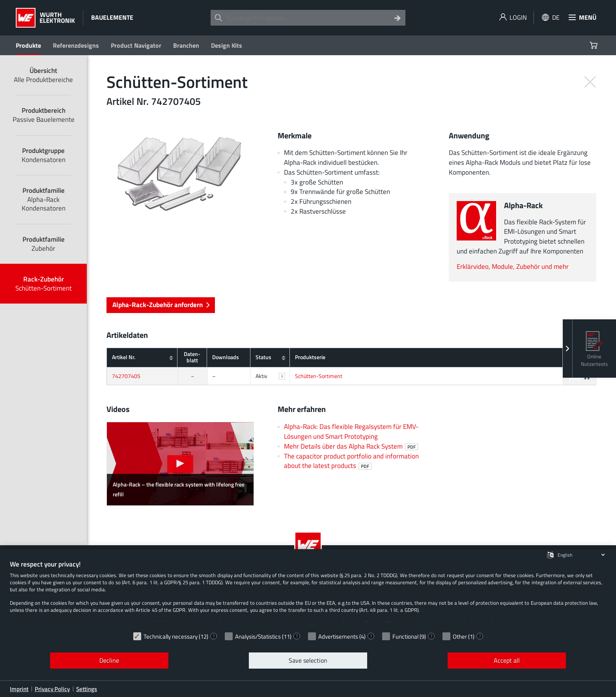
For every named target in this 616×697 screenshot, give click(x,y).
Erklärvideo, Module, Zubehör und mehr (513, 266)
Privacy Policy (52, 689)
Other (460, 636)
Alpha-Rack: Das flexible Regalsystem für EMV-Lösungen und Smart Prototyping (351, 431)
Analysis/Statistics (258, 636)
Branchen (186, 45)
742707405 (126, 376)
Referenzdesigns (76, 45)
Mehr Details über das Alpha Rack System (351, 446)
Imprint (19, 689)
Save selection (308, 660)
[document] (308, 594)
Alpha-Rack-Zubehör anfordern (161, 305)
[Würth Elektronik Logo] (45, 18)
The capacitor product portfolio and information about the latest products (351, 461)
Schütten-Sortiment (319, 376)
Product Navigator (136, 45)
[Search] (398, 18)
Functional (405, 636)
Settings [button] (87, 689)
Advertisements (338, 636)
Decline (109, 660)
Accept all (507, 660)
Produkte (28, 45)
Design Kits (227, 45)
